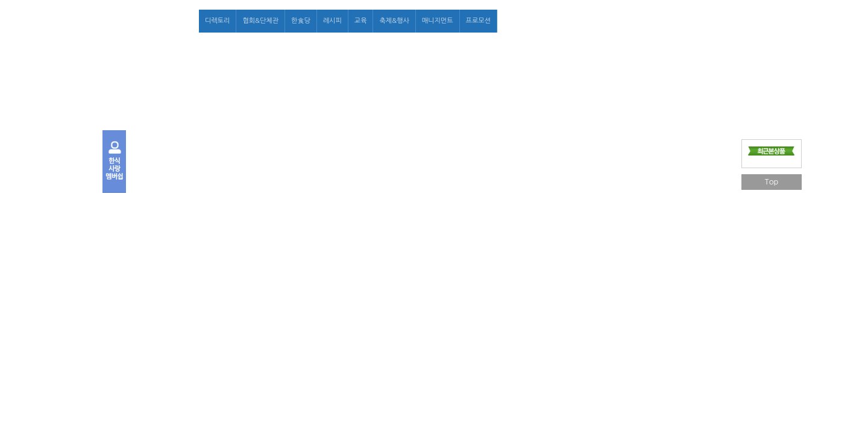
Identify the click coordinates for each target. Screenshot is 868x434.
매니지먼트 (438, 21)
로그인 (609, 21)
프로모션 (478, 21)
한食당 (301, 21)
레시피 (332, 21)
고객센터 (714, 21)
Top (772, 182)
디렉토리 (217, 21)
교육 (361, 21)
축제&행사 (394, 21)
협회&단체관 (260, 21)
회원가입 (640, 21)
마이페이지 (677, 21)
